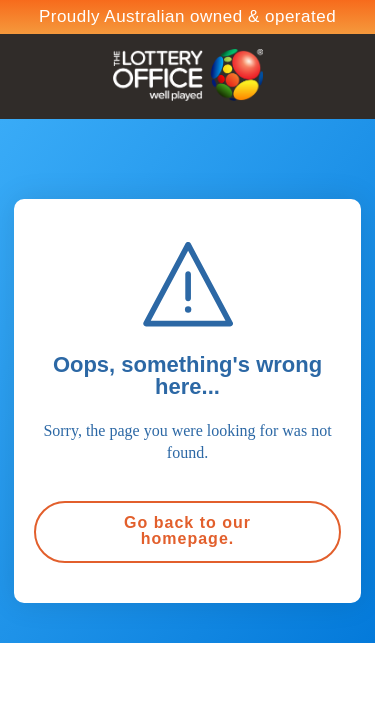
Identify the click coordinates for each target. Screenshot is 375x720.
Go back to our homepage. (187, 530)
